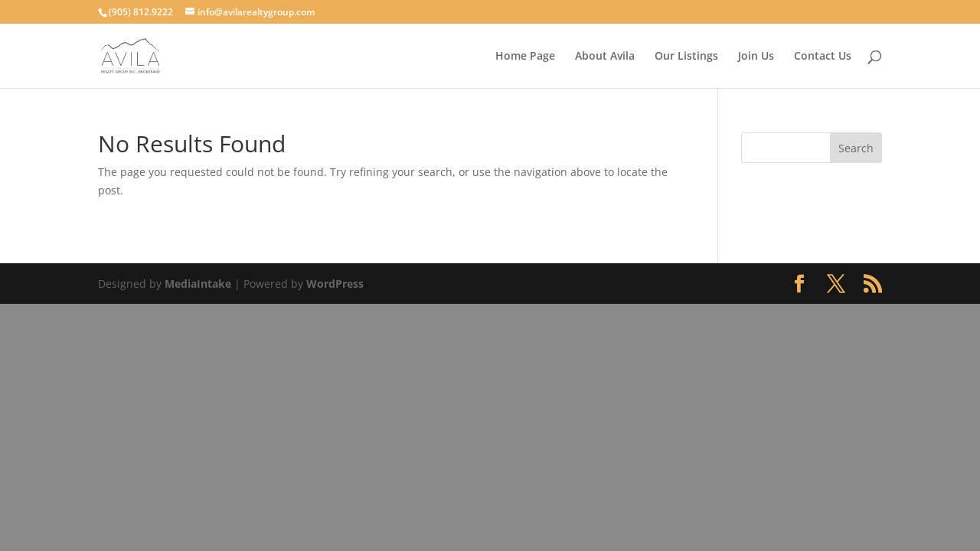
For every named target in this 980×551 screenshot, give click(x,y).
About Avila (605, 57)
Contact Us (823, 57)
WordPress (335, 284)
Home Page (525, 57)
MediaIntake (198, 284)
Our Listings (686, 57)
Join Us (756, 57)
